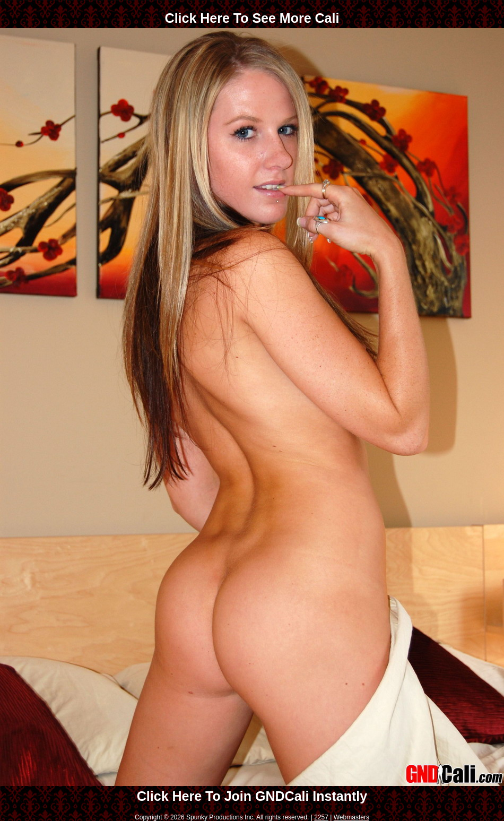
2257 (321, 817)
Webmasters (351, 817)
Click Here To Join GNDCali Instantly (252, 796)
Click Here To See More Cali (252, 18)
